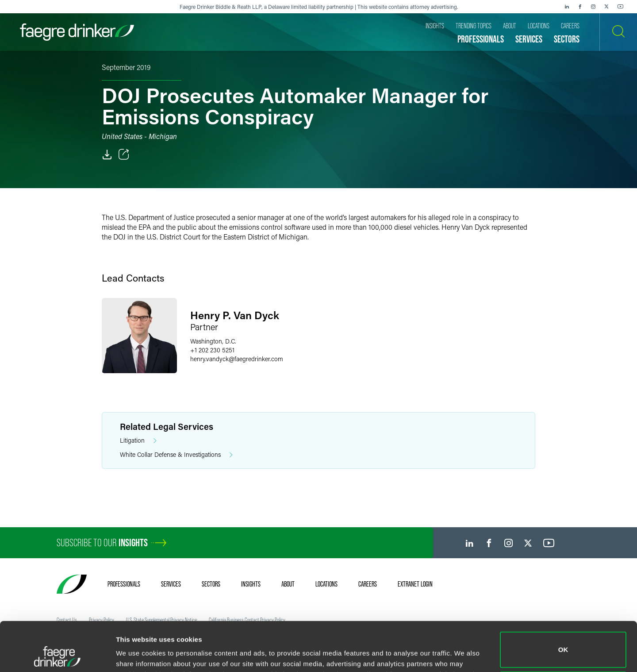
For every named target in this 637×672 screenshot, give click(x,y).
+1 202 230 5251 (212, 350)
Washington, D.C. (213, 341)
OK (563, 604)
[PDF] (107, 154)
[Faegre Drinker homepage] (77, 32)
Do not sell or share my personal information (563, 643)
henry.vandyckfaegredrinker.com (237, 359)
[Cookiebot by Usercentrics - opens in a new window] (57, 655)
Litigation (138, 441)
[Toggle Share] (124, 154)
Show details (136, 653)
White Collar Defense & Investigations (176, 455)
